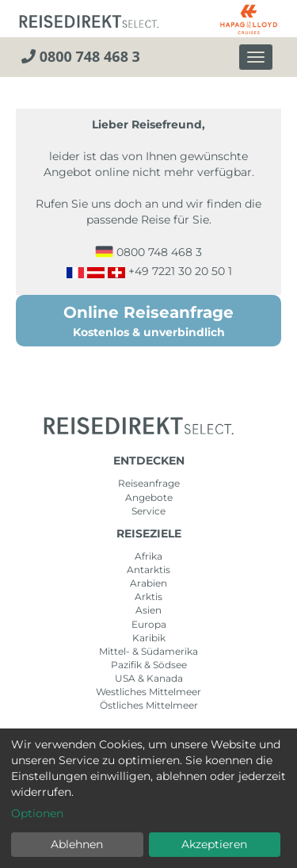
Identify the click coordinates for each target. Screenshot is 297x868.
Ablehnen (77, 844)
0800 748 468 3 (81, 56)
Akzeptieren (214, 844)
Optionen (37, 813)
